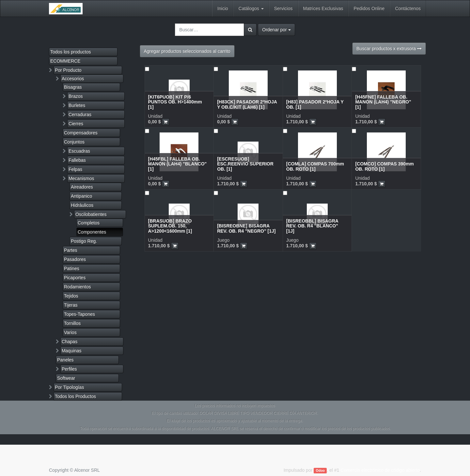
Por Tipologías (70, 387)
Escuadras (79, 151)
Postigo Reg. (84, 241)
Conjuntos (74, 142)
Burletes (77, 105)
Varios (70, 332)
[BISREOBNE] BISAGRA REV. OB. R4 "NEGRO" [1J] (246, 228)
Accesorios (73, 79)
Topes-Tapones (79, 314)
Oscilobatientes (91, 214)
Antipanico (81, 196)
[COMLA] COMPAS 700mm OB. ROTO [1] (315, 166)
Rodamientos (78, 287)
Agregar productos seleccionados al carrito (187, 51)
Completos (89, 223)
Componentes (92, 232)
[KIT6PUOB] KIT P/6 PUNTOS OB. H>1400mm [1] (175, 102)
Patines (72, 269)
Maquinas (72, 351)
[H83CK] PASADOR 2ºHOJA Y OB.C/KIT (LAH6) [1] (247, 104)
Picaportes (75, 278)
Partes (70, 250)
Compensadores (81, 133)
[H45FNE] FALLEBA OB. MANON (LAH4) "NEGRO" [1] (383, 102)
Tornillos (72, 323)
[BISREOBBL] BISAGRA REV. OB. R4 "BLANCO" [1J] (312, 226)
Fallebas (77, 160)
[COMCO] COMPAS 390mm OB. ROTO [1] (384, 166)
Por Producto (68, 70)
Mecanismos (81, 178)
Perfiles (69, 369)
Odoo (320, 470)
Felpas (75, 169)
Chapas (70, 342)
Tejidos (71, 296)
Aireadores (82, 187)
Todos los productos (71, 52)
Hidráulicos (82, 205)
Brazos (76, 96)
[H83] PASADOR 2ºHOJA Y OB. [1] (315, 104)
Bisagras (73, 87)
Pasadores (75, 259)
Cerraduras (80, 115)
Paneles (65, 360)
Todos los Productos (75, 396)
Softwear (66, 378)
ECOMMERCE (65, 61)
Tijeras (71, 305)
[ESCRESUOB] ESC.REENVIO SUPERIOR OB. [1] (245, 164)
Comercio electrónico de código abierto (380, 470)
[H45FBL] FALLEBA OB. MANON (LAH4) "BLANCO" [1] (178, 164)
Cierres (76, 124)
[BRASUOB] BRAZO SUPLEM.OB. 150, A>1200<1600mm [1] (170, 226)
